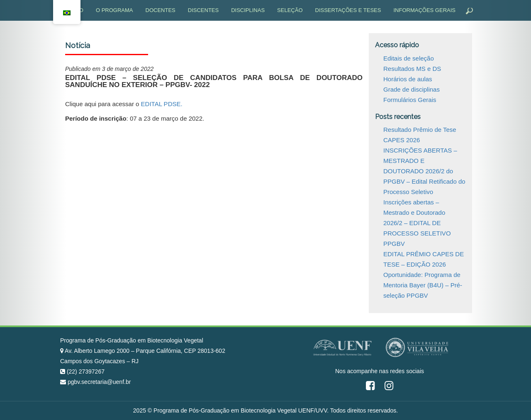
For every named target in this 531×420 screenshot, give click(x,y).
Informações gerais (424, 10)
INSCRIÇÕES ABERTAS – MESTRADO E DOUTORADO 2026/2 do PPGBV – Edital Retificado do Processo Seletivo (424, 171)
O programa (114, 10)
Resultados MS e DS (412, 69)
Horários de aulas (408, 79)
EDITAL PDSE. (162, 104)
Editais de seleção (409, 58)
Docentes (161, 10)
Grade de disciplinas (412, 89)
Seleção (290, 10)
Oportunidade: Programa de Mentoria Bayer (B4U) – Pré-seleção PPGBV (423, 285)
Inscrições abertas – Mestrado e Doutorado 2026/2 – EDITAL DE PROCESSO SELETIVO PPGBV (417, 223)
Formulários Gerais (410, 100)
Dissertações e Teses (348, 10)
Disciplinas (248, 10)
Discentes (203, 10)
